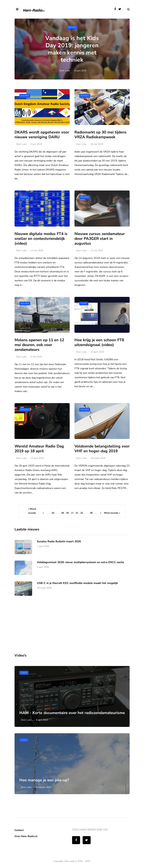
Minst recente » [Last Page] (112, 513)
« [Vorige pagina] (43, 513)
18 (62, 513)
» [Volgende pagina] (101, 513)
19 (67, 513)
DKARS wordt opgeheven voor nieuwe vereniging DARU (42, 135)
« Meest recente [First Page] (32, 511)
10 (53, 513)
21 (77, 513)
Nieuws (72, 27)
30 (91, 513)
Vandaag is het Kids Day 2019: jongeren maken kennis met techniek (72, 49)
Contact (19, 830)
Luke (67, 70)
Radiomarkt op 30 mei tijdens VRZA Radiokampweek (101, 135)
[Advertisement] (39, 639)
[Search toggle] (127, 9)
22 (82, 513)
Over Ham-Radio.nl (26, 836)
